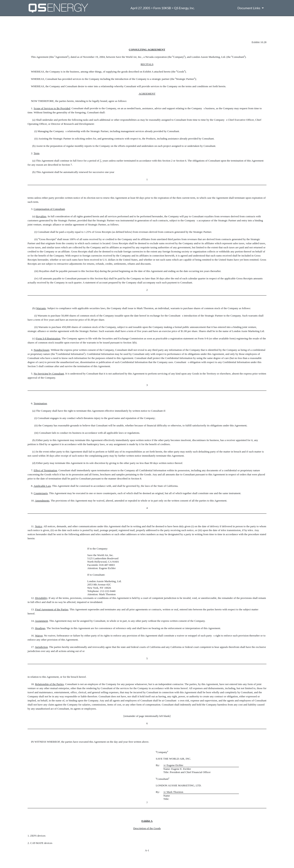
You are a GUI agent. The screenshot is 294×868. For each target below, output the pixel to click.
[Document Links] (251, 8)
